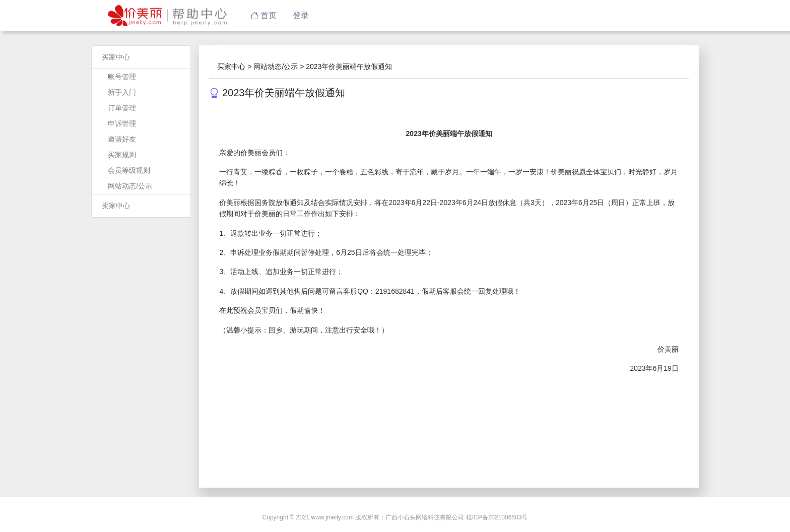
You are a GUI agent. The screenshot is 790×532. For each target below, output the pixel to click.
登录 (301, 15)
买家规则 (122, 155)
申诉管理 (122, 123)
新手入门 (122, 92)
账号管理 (122, 77)
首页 (264, 15)
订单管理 (122, 108)
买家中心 (116, 57)
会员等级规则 (129, 170)
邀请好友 (122, 139)
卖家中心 (116, 206)
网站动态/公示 (130, 186)
